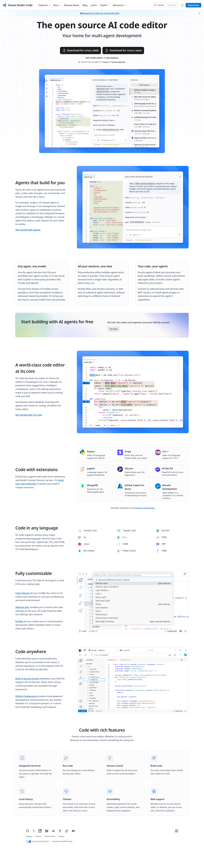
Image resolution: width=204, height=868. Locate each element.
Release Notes (72, 5)
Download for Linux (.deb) (80, 50)
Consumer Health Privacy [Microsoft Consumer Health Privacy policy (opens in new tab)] (62, 841)
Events (105, 5)
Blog (85, 5)
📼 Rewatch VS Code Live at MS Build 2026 (100, 13)
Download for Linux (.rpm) (123, 50)
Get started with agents (28, 230)
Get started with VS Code (29, 415)
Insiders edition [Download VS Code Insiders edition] (96, 58)
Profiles (19, 621)
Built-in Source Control (27, 679)
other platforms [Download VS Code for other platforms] (112, 58)
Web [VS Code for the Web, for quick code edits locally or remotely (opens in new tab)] (87, 58)
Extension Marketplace (145, 508)
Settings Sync (22, 607)
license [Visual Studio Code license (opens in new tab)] (106, 62)
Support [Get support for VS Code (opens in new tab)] (29, 836)
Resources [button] (119, 5)
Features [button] (44, 5)
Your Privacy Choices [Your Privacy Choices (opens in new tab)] (41, 841)
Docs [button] (57, 5)
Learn (94, 5)
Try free (113, 329)
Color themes (22, 593)
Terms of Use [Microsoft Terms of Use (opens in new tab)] (50, 836)
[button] (166, 5)
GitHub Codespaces (26, 696)
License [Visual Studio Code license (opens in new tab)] (61, 836)
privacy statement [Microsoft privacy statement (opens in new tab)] (119, 62)
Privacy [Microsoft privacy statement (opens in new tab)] (38, 836)
